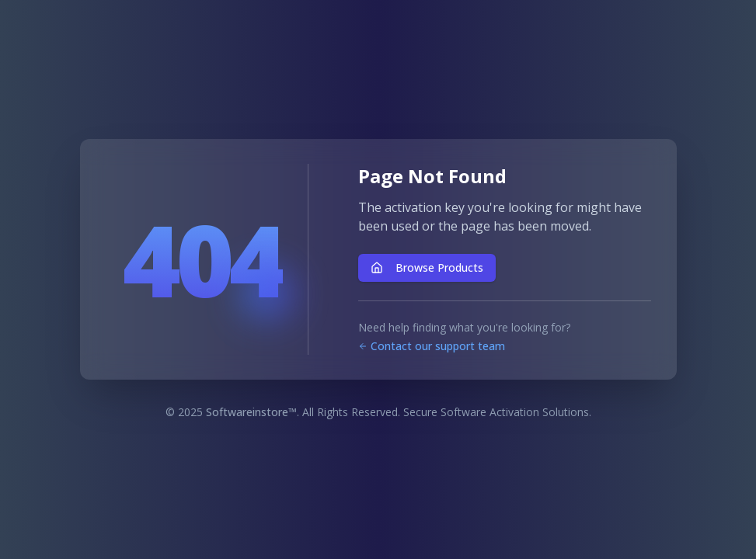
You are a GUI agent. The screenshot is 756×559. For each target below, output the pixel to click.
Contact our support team (432, 346)
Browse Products (427, 267)
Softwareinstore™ (251, 412)
